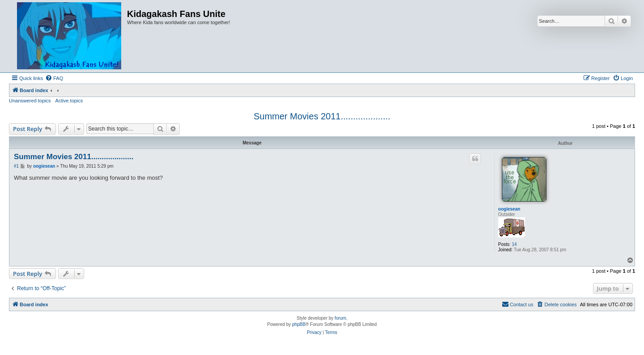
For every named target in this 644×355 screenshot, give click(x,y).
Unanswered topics (30, 101)
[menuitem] (54, 78)
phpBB (299, 324)
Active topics (69, 101)
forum (340, 318)
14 (514, 244)
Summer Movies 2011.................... (322, 116)
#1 (16, 166)
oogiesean (509, 209)
